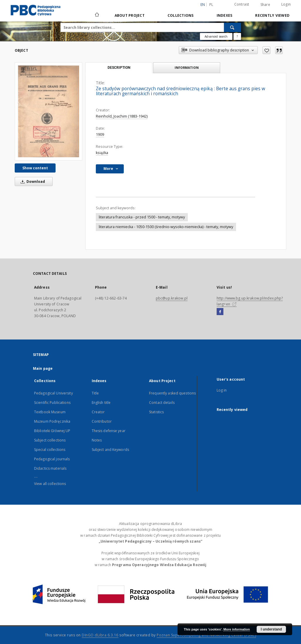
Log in (222, 390)
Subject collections (50, 440)
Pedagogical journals (52, 459)
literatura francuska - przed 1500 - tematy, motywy (142, 217)
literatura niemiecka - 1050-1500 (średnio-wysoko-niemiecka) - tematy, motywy (166, 227)
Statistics (156, 412)
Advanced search (216, 36)
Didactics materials (50, 468)
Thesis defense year (109, 431)
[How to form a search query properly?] (237, 36)
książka (102, 153)
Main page (43, 368)
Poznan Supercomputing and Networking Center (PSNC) (206, 635)
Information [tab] (187, 67)
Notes (97, 440)
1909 (100, 134)
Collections (181, 15)
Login (286, 4)
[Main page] (97, 15)
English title (101, 403)
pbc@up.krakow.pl (172, 298)
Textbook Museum (50, 412)
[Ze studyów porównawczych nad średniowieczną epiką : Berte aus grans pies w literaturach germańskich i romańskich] (49, 111)
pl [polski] (211, 5)
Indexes (225, 15)
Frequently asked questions (172, 393)
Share (265, 5)
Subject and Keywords (110, 450)
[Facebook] (220, 312)
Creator (98, 412)
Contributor (102, 421)
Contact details (162, 403)
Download (32, 182)
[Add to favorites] (266, 50)
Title (95, 393)
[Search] (233, 27)
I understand (271, 629)
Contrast (242, 4)
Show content (35, 168)
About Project (130, 15)
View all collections (50, 484)
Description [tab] (119, 68)
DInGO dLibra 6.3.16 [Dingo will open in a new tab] (100, 635)
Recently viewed (272, 15)
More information (237, 629)
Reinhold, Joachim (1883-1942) (122, 116)
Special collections (50, 450)
